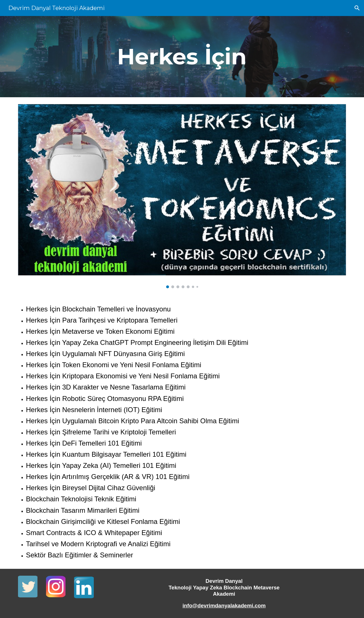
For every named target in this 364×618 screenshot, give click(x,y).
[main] (182, 57)
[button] (357, 8)
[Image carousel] (182, 196)
